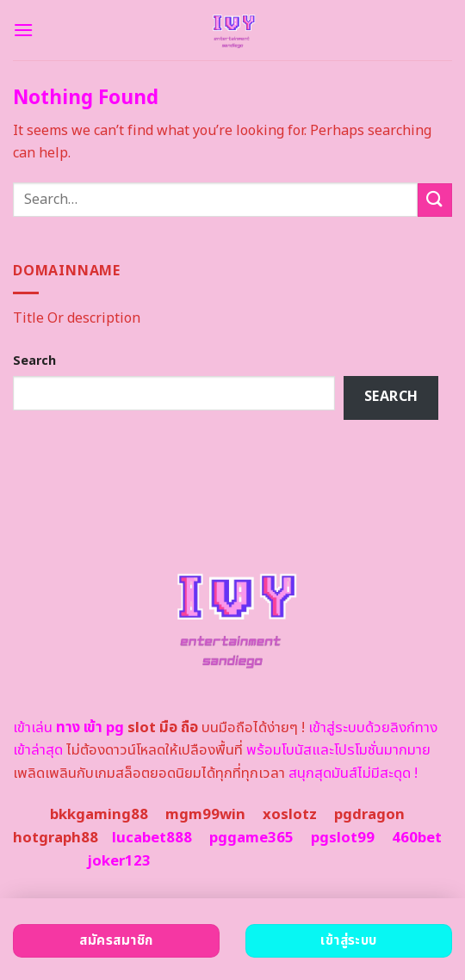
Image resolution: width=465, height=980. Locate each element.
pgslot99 (343, 838)
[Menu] (23, 30)
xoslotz (290, 815)
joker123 (119, 861)
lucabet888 (152, 838)
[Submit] (435, 200)
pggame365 (251, 838)
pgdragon (369, 815)
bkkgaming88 (99, 815)
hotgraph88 (56, 838)
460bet (417, 838)
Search (34, 361)
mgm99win (205, 815)
